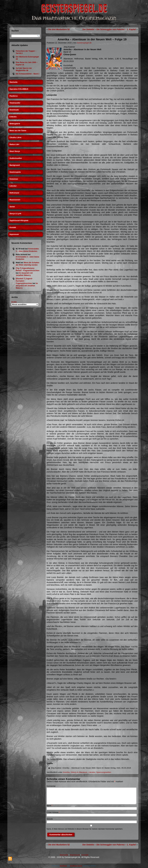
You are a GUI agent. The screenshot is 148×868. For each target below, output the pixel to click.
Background (15, 165)
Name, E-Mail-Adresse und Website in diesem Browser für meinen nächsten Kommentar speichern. (85, 829)
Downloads (14, 110)
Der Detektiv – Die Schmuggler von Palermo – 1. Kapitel (109, 29)
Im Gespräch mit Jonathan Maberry (27, 286)
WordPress (63, 866)
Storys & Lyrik (15, 214)
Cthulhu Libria (15, 138)
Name (49, 806)
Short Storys (15, 151)
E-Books (13, 117)
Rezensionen (15, 200)
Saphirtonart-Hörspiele (19, 221)
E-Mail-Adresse (53, 812)
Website (50, 819)
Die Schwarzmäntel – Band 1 (28, 74)
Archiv (14, 302)
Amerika (66, 772)
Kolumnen (14, 179)
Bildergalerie (15, 124)
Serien (12, 207)
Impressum (14, 234)
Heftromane (14, 193)
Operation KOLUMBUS (19, 89)
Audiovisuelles (16, 158)
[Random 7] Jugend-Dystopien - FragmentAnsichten (24, 281)
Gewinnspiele (15, 172)
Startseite (14, 82)
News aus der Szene (18, 131)
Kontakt (13, 227)
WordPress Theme (76, 866)
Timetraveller (15, 103)
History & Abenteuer (79, 772)
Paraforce (14, 96)
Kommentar (51, 786)
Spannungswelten (104, 772)
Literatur (13, 186)
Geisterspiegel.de (84, 43)
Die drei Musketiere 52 (59, 29)
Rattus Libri (14, 144)
